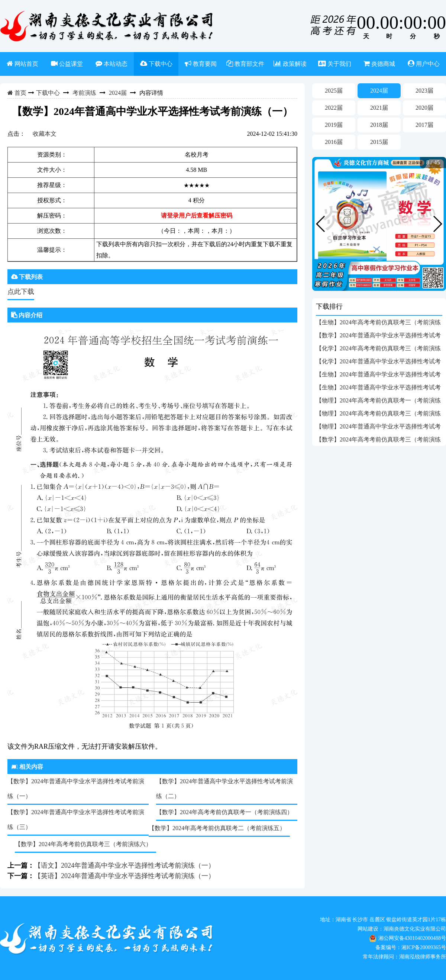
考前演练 (84, 93)
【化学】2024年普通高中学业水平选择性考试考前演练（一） (378, 363)
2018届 (379, 125)
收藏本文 (45, 134)
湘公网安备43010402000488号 (412, 938)
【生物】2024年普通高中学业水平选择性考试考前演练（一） (378, 389)
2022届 (334, 108)
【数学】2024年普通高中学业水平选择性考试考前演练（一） (76, 789)
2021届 (379, 108)
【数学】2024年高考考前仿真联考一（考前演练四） (224, 812)
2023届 (424, 91)
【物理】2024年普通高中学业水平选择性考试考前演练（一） (378, 428)
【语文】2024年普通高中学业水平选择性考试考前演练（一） (125, 865)
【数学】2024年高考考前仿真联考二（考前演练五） (217, 828)
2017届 (424, 125)
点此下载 (21, 292)
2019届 (334, 125)
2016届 (334, 142)
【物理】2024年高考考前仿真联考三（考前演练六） (378, 415)
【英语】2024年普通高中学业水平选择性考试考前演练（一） (125, 876)
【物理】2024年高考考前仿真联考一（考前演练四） (378, 402)
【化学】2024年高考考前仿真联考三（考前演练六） (378, 350)
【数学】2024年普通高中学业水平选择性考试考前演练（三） (76, 820)
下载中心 (48, 93)
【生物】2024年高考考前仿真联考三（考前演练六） (378, 324)
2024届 (118, 93)
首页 (20, 93)
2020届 (424, 108)
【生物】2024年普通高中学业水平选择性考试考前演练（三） (378, 376)
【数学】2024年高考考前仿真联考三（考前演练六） (83, 844)
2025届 (334, 91)
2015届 (379, 142)
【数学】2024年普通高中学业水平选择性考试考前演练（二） (224, 789)
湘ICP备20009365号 (424, 947)
